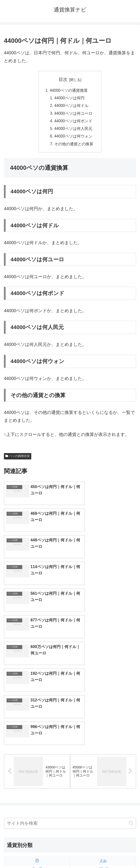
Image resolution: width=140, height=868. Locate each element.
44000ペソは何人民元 (74, 130)
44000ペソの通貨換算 (69, 91)
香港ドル (37, 755)
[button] (131, 693)
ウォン (103, 747)
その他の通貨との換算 (74, 146)
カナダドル (37, 763)
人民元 (37, 747)
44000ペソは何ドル (72, 106)
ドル (103, 731)
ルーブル (37, 795)
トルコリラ (103, 771)
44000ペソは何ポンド (74, 122)
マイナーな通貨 (103, 795)
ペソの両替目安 (18, 458)
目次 (63, 80)
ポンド (103, 739)
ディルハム (37, 771)
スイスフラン (103, 763)
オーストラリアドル (103, 755)
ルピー (103, 787)
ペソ (37, 779)
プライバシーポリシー (104, 852)
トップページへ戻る (36, 852)
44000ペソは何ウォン (74, 138)
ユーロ (37, 739)
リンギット (103, 779)
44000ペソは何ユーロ (74, 114)
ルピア (37, 787)
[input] (70, 693)
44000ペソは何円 (70, 99)
